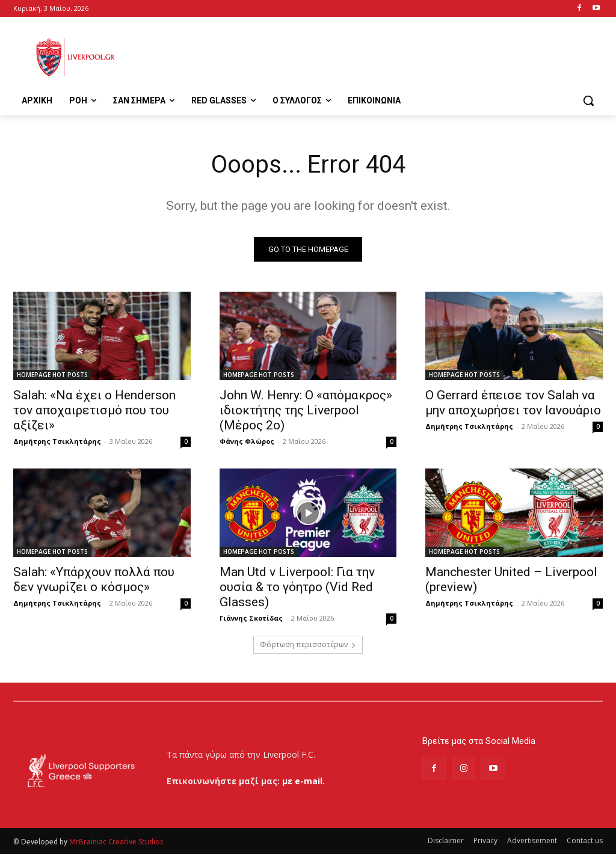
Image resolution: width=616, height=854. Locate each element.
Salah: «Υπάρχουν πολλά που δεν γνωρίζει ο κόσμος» (94, 579)
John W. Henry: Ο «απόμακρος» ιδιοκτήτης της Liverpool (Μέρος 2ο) (306, 410)
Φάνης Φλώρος (247, 441)
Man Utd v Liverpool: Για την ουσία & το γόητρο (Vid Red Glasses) (297, 587)
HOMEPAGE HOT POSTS (52, 375)
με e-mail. (303, 781)
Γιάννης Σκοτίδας (251, 618)
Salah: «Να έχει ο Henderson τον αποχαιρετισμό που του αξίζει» (94, 410)
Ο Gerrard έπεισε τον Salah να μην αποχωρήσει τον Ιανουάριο (513, 403)
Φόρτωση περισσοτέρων (308, 644)
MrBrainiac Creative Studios (116, 842)
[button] (588, 100)
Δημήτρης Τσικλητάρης (57, 441)
